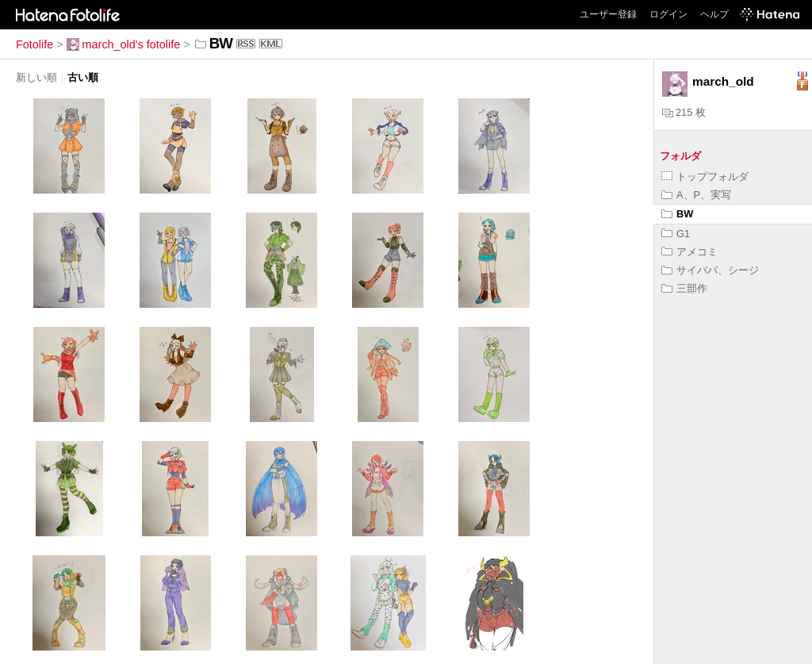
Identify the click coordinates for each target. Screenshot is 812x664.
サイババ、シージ (710, 270)
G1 (676, 234)
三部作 (684, 288)
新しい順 (36, 77)
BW (677, 214)
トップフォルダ (705, 177)
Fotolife (34, 44)
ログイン (668, 14)
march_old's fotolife (124, 44)
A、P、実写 (696, 195)
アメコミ (689, 252)
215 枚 (684, 112)
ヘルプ (714, 14)
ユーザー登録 (608, 14)
